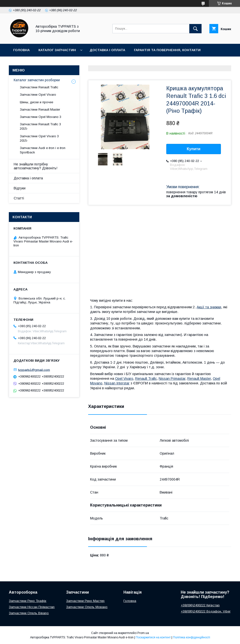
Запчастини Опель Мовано (87, 607)
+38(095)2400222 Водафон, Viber (206, 611)
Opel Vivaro (124, 379)
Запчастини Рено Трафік (28, 601)
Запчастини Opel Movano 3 (41, 117)
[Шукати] (195, 29)
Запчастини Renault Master (40, 109)
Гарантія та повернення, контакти (167, 50)
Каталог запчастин (57, 50)
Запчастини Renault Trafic (39, 87)
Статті (19, 198)
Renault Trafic (146, 379)
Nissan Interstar (117, 383)
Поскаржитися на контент (153, 637)
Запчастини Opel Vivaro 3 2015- (39, 138)
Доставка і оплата (107, 50)
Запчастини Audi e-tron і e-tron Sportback (43, 150)
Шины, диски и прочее (36, 102)
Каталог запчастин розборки (37, 80)
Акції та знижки (209, 307)
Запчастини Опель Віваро (29, 613)
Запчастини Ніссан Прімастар (32, 607)
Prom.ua (143, 633)
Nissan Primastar (172, 379)
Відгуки (20, 188)
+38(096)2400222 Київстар (200, 605)
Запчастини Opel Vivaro (38, 95)
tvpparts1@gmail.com (34, 370)
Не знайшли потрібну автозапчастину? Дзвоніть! (36, 166)
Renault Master (199, 379)
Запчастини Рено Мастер (85, 601)
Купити (194, 149)
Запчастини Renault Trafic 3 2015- (40, 126)
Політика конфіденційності (192, 637)
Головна (21, 50)
